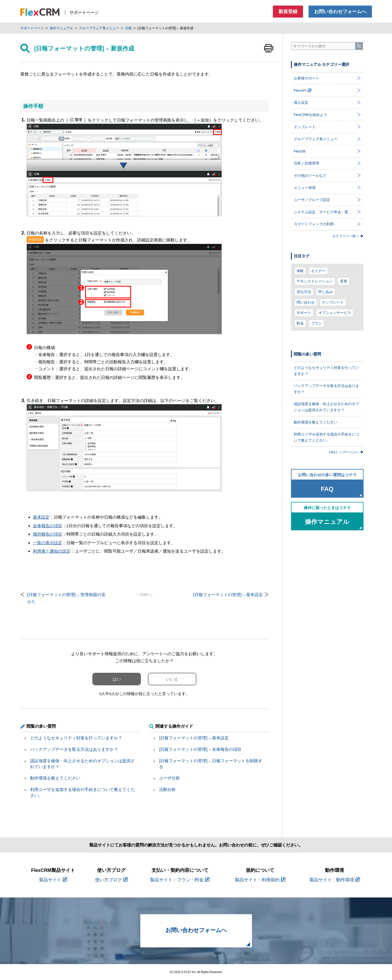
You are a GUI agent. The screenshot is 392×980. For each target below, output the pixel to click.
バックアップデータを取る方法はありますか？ (74, 749)
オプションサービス (335, 313)
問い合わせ (306, 302)
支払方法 (304, 292)
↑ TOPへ (144, 595)
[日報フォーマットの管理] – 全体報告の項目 (200, 749)
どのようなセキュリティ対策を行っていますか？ (76, 738)
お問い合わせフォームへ (340, 12)
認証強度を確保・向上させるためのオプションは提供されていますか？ (326, 407)
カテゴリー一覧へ (348, 236)
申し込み (326, 292)
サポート (304, 313)
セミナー (318, 271)
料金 (300, 323)
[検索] (359, 46)
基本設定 (41, 517)
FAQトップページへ (346, 452)
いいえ (172, 679)
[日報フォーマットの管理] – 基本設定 (228, 595)
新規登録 (288, 12)
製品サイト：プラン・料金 (180, 880)
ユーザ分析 (169, 778)
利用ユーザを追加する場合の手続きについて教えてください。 (326, 437)
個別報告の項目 (48, 534)
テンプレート (333, 302)
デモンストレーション (315, 281)
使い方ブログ (111, 880)
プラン (317, 323)
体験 (300, 271)
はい (117, 679)
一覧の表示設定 (48, 543)
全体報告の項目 (48, 526)
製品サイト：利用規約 (260, 880)
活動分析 (167, 789)
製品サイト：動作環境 (335, 880)
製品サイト (53, 880)
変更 (344, 281)
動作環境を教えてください (55, 778)
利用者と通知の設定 (52, 551)
